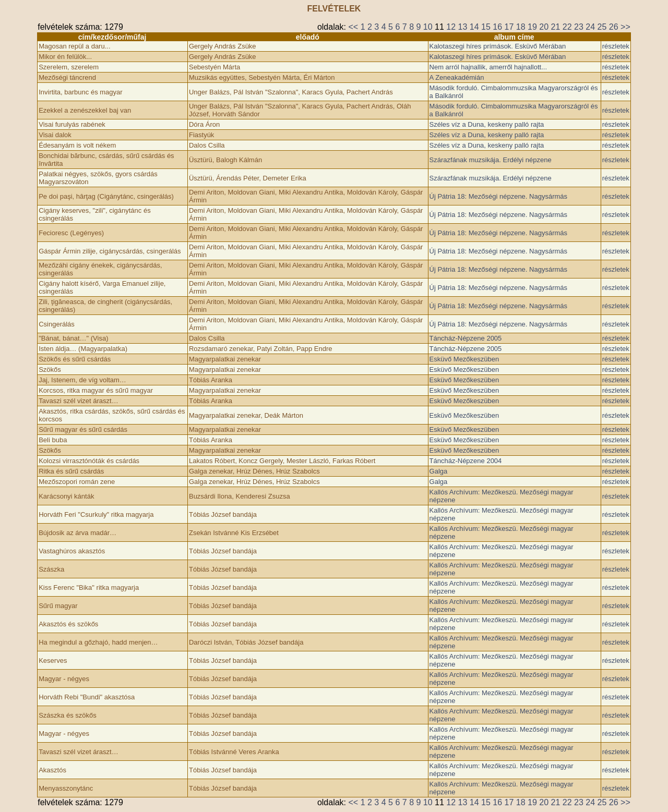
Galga (439, 471)
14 (474, 27)
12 (451, 27)
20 (544, 27)
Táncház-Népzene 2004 (466, 461)
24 (590, 27)
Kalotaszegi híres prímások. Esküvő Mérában (498, 46)
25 (602, 27)
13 (463, 27)
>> (625, 27)
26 (614, 27)
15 (486, 27)
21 (556, 27)
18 (521, 27)
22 (567, 27)
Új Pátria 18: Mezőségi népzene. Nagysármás (498, 196)
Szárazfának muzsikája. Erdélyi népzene (491, 160)
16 (497, 27)
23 (579, 27)
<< (353, 27)
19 (532, 27)
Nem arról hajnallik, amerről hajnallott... (488, 67)
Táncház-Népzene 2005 (466, 338)
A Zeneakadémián (457, 77)
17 (509, 27)
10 (428, 27)
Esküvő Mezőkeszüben (464, 359)
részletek (616, 46)
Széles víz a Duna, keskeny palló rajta (487, 124)
